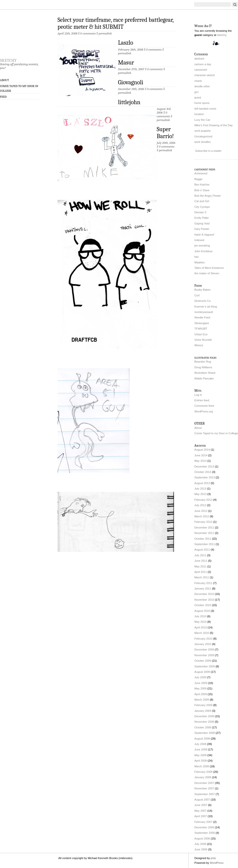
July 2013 (200, 489)
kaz (196, 257)
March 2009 (202, 700)
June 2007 (201, 805)
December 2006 (204, 827)
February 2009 (203, 705)
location (199, 114)
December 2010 (204, 594)
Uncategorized (203, 136)
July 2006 (200, 844)
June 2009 (201, 683)
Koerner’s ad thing (206, 307)
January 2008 (203, 777)
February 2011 (203, 583)
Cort (197, 295)
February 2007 (203, 822)
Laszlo (126, 43)
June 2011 (201, 561)
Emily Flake (202, 218)
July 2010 (200, 616)
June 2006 (201, 849)
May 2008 (200, 755)
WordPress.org (204, 411)
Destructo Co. (203, 301)
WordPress (217, 863)
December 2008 (204, 716)
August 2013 (202, 483)
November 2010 (204, 600)
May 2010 (200, 622)
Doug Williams (203, 367)
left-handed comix (205, 109)
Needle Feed (202, 317)
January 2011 (203, 589)
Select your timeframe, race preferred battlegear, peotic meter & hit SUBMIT (116, 23)
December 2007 (204, 783)
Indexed (199, 240)
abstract (199, 59)
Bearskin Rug (203, 362)
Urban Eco (201, 334)
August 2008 (202, 739)
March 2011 (202, 577)
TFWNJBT (201, 329)
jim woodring (202, 246)
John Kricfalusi (203, 251)
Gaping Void (202, 223)
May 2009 (200, 688)
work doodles (203, 142)
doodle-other (202, 86)
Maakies (200, 262)
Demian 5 (200, 212)
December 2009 (204, 650)
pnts (213, 858)
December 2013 (204, 466)
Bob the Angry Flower (208, 196)
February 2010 (203, 639)
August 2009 (202, 672)
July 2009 (200, 677)
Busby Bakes (202, 290)
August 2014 (202, 450)
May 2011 (200, 566)
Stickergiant (202, 323)
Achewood (201, 173)
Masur (126, 62)
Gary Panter (202, 229)
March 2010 (202, 633)
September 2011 (205, 544)
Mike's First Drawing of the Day (213, 125)
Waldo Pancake (204, 378)
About (4, 80)
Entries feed (202, 400)
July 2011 (200, 555)
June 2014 (201, 455)
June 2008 (201, 749)
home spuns (202, 103)
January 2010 (203, 644)
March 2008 (202, 766)
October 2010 (203, 605)
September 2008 (205, 733)
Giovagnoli (131, 82)
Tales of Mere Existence (209, 268)
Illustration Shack (205, 373)
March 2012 (202, 516)
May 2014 (200, 461)
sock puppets (203, 131)
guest (198, 97)
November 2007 (204, 788)
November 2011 (204, 533)
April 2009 (201, 694)
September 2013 (205, 477)
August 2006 (202, 838)
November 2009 (204, 655)
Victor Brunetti (203, 340)
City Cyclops (202, 207)
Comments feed (204, 406)
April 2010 (201, 627)
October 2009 (203, 661)
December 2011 (204, 527)
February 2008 (203, 772)
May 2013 (200, 494)
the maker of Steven (207, 273)
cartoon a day (203, 64)
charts (198, 81)
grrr (196, 92)
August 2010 (202, 611)
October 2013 (203, 472)
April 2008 (201, 761)
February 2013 (203, 500)
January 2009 (203, 711)
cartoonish (201, 70)
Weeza (199, 345)
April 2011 (201, 572)
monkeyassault (204, 312)
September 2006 (205, 833)
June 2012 (201, 511)
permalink (105, 33)
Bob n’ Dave (202, 190)
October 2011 (203, 539)
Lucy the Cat (202, 120)
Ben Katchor (202, 185)
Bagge (198, 179)
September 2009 (205, 666)
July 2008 (200, 744)
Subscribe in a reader (208, 151)
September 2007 (205, 794)
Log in (198, 395)
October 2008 (203, 727)
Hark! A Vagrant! (204, 235)
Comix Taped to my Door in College (19, 88)
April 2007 (201, 816)
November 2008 (204, 722)
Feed (3, 97)
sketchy (8, 60)
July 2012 (200, 505)
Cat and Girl (202, 201)
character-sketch (205, 75)
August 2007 (202, 800)
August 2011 (202, 550)
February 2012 (203, 522)
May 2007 (200, 811)
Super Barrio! (165, 133)
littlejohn (129, 102)
